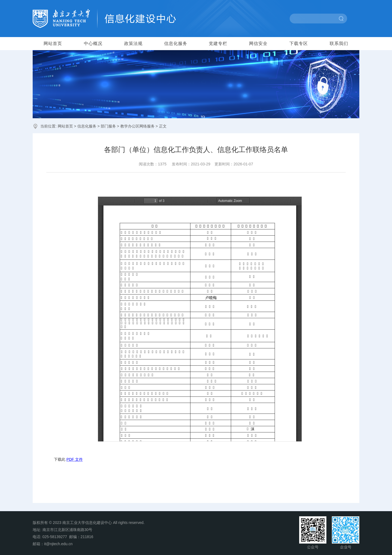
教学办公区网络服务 (137, 126)
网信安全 (258, 43)
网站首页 (53, 43)
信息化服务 (176, 43)
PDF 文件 (75, 459)
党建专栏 (218, 43)
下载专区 (299, 43)
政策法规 (133, 43)
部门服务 (108, 126)
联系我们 (339, 43)
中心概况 (93, 43)
